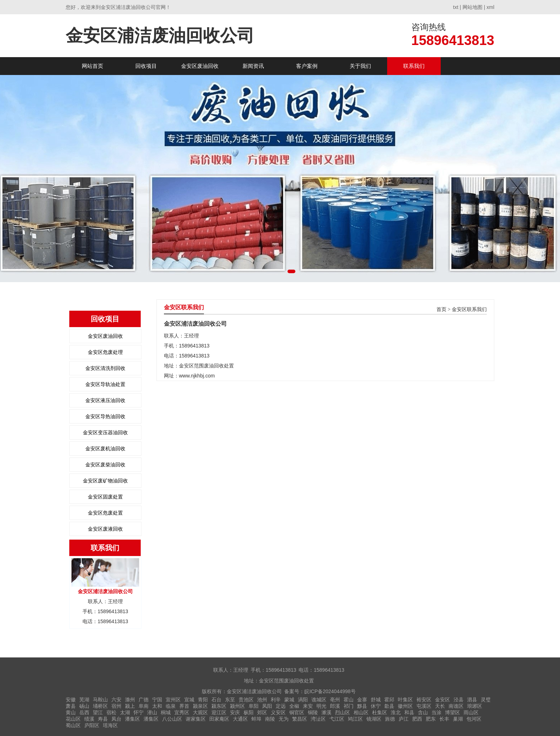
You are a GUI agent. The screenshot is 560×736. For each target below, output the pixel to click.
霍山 (349, 700)
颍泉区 (200, 706)
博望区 (452, 712)
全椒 (294, 706)
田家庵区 (219, 719)
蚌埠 (256, 719)
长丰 (444, 719)
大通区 (240, 719)
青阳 (203, 700)
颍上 (130, 706)
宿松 (111, 712)
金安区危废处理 (105, 352)
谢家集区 (196, 719)
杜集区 (380, 712)
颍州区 (237, 706)
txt (456, 7)
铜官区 (297, 712)
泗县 (472, 700)
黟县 (362, 706)
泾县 (459, 700)
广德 (144, 700)
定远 (281, 706)
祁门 (349, 706)
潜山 (152, 712)
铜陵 (313, 712)
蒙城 (289, 700)
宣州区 (173, 700)
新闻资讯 (253, 66)
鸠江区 (355, 719)
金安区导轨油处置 (105, 384)
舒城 (376, 700)
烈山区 (342, 712)
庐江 (404, 719)
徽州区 (405, 706)
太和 (157, 706)
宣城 (189, 700)
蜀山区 (73, 725)
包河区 (474, 719)
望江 (98, 712)
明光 (321, 706)
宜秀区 (182, 712)
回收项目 (146, 66)
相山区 (361, 712)
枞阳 (249, 712)
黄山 (71, 712)
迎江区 (219, 712)
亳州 (335, 700)
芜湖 (84, 700)
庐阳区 (92, 725)
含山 (423, 712)
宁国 (157, 700)
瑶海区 (110, 725)
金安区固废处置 (105, 497)
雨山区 (471, 712)
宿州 (116, 706)
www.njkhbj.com (197, 376)
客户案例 (307, 66)
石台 (216, 700)
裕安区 (424, 700)
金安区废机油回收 (105, 449)
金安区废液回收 (105, 529)
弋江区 (337, 719)
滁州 (130, 700)
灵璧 (486, 700)
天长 (440, 706)
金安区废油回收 (200, 66)
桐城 (166, 712)
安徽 (71, 700)
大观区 (200, 712)
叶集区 (405, 700)
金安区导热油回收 (105, 416)
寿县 (103, 719)
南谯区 (456, 706)
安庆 (235, 712)
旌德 (390, 719)
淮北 (396, 712)
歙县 (389, 706)
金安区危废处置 (105, 513)
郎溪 (335, 706)
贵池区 (246, 700)
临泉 (171, 706)
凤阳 (267, 706)
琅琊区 (475, 706)
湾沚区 (318, 719)
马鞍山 (100, 700)
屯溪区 (424, 706)
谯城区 (319, 700)
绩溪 (89, 719)
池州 (262, 700)
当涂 (436, 712)
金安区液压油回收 (105, 400)
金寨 (362, 700)
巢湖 (458, 719)
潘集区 (132, 719)
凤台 (116, 719)
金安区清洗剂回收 (105, 368)
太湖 (125, 712)
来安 (308, 706)
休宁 (376, 706)
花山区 (73, 719)
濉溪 (326, 712)
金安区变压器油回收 (105, 432)
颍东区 (219, 706)
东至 (230, 700)
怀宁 (139, 712)
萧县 (71, 706)
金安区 (442, 700)
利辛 (276, 700)
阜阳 (254, 706)
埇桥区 (100, 706)
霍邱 (389, 700)
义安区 (278, 712)
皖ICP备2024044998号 (330, 691)
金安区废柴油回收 (105, 465)
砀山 (84, 706)
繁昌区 (300, 719)
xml (490, 7)
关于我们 (360, 66)
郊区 (262, 712)
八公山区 (172, 719)
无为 (284, 719)
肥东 (431, 719)
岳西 (84, 712)
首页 (441, 309)
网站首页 (92, 66)
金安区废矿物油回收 (105, 481)
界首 (184, 706)
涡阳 (303, 700)
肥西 (417, 719)
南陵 (270, 719)
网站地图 (472, 7)
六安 (116, 700)
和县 (409, 712)
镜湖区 (374, 719)
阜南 (144, 706)
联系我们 (414, 66)
